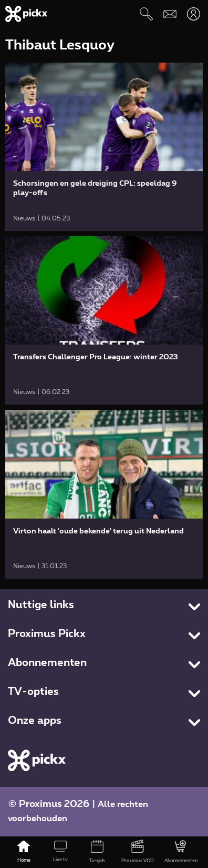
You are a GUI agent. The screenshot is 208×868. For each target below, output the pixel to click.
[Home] (24, 852)
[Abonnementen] (181, 852)
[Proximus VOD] (138, 852)
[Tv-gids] (97, 852)
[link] (104, 147)
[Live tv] (60, 852)
